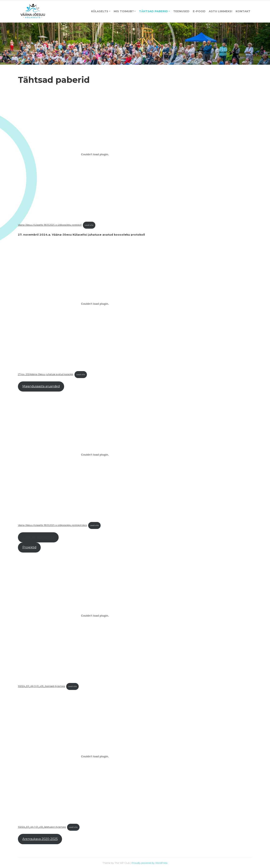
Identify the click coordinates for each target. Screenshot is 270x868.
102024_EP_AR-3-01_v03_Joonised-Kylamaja (41, 686)
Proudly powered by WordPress (150, 863)
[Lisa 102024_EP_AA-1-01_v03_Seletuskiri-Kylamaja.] (95, 757)
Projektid (29, 547)
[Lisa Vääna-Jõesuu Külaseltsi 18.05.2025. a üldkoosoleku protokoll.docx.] (95, 455)
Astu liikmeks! (221, 11)
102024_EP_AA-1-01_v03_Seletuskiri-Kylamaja (42, 827)
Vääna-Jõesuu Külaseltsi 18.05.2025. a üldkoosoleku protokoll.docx (52, 525)
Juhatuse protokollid (38, 537)
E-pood (199, 11)
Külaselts (100, 11)
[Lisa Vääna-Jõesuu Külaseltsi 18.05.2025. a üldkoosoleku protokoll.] (95, 154)
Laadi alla (89, 225)
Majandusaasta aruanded (41, 386)
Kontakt (243, 11)
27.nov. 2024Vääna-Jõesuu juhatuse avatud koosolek (46, 374)
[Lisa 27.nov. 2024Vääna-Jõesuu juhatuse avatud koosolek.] (95, 304)
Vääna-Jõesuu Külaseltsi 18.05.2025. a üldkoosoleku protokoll (50, 225)
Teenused (181, 11)
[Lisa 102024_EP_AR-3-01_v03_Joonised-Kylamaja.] (95, 616)
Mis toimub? (124, 11)
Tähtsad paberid (153, 11)
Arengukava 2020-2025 (40, 839)
